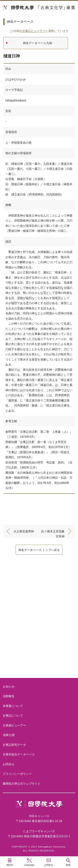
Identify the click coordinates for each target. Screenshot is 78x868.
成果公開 (9, 735)
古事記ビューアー (34, 31)
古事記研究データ (14, 745)
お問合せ (9, 764)
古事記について (39, 629)
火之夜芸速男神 (24, 531)
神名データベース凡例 (37, 43)
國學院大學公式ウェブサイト (22, 784)
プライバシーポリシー (17, 774)
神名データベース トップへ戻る (39, 550)
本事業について (39, 595)
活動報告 (9, 696)
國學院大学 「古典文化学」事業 (39, 8)
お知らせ (9, 687)
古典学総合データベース (19, 754)
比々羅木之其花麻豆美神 (53, 532)
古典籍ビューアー (39, 662)
